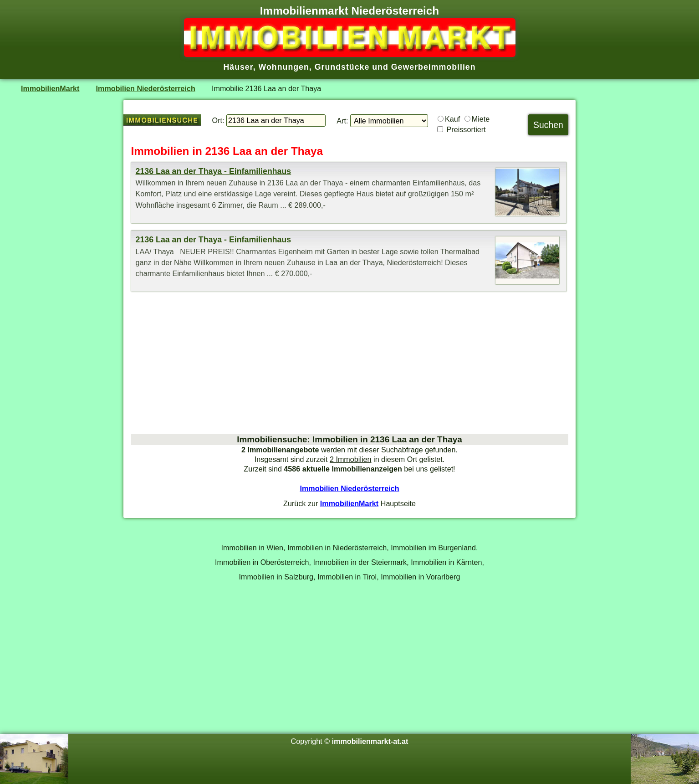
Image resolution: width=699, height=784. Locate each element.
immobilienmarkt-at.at (370, 741)
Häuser (238, 67)
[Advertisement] (350, 363)
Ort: (218, 120)
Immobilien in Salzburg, (277, 577)
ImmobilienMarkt (50, 88)
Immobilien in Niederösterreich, (338, 548)
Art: (342, 121)
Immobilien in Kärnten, (447, 562)
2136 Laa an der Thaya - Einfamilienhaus (214, 171)
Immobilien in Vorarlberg (420, 577)
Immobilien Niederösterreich (146, 88)
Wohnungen (284, 67)
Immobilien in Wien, (253, 548)
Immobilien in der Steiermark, (361, 562)
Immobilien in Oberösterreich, (263, 562)
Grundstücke (342, 67)
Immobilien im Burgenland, (434, 548)
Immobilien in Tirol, (348, 577)
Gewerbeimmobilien (434, 67)
